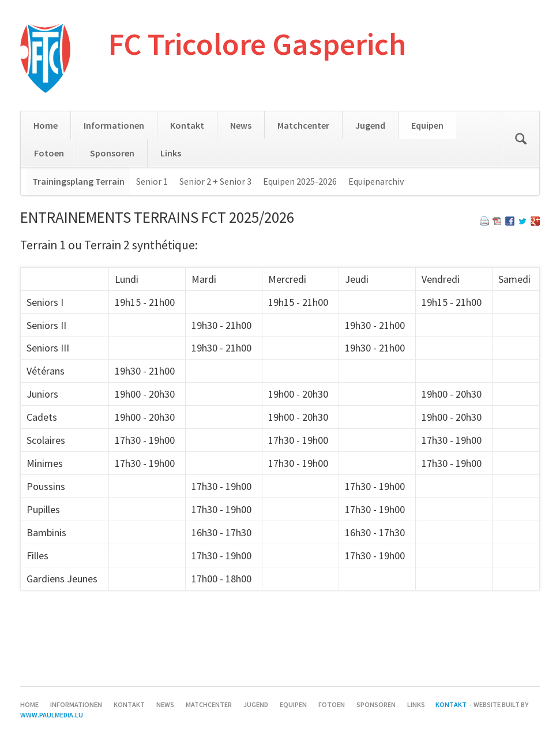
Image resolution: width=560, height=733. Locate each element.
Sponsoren (112, 153)
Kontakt (187, 125)
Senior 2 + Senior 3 (215, 181)
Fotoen (49, 153)
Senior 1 (152, 181)
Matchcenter (303, 125)
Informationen (114, 125)
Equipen (427, 125)
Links (171, 153)
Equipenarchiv (376, 181)
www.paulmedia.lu (52, 715)
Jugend (370, 125)
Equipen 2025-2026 (300, 181)
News (241, 125)
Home (46, 125)
